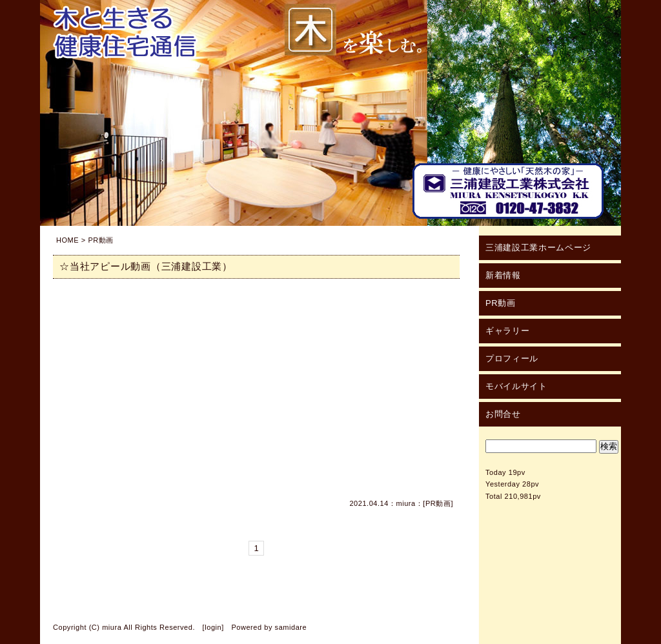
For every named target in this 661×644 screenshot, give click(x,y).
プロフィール (512, 358)
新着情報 (503, 275)
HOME (67, 240)
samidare (291, 627)
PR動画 (438, 503)
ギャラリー (507, 331)
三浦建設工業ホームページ (538, 247)
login (213, 627)
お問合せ (503, 414)
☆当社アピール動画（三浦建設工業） (146, 266)
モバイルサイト (516, 386)
